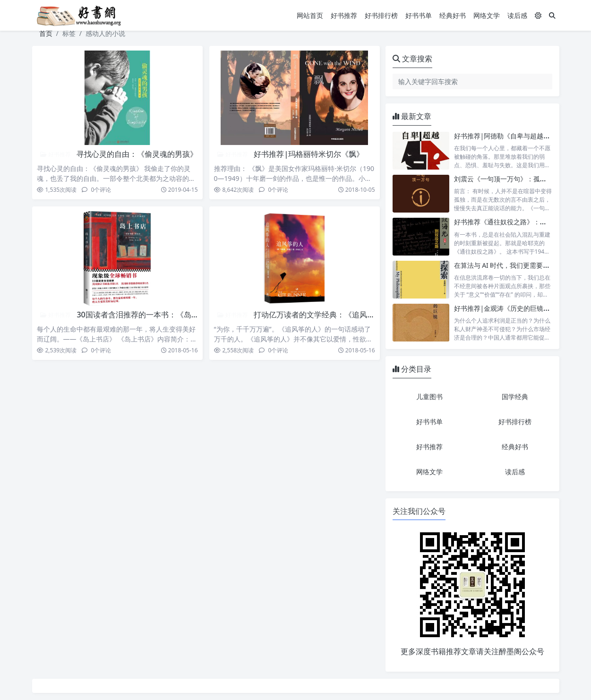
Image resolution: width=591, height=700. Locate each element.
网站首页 (310, 15)
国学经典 (515, 397)
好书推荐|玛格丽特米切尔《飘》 (309, 154)
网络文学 (487, 15)
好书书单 (419, 15)
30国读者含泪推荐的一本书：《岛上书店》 (149, 315)
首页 (46, 33)
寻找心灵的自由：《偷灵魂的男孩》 (137, 154)
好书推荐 (344, 15)
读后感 (517, 15)
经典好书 (453, 15)
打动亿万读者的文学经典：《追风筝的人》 (325, 315)
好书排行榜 (381, 15)
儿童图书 (429, 397)
